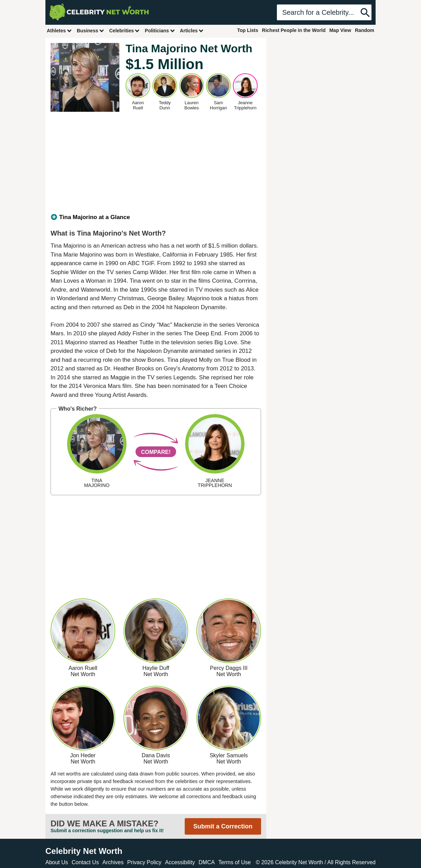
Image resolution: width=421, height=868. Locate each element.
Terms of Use (235, 862)
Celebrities (125, 30)
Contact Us (85, 862)
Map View (340, 30)
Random (365, 30)
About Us (57, 862)
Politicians (160, 30)
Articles (192, 30)
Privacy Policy (144, 862)
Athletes (59, 30)
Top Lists (247, 30)
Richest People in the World (294, 30)
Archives (113, 862)
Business (90, 30)
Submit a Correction (223, 826)
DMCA (207, 862)
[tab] (156, 217)
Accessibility (180, 862)
